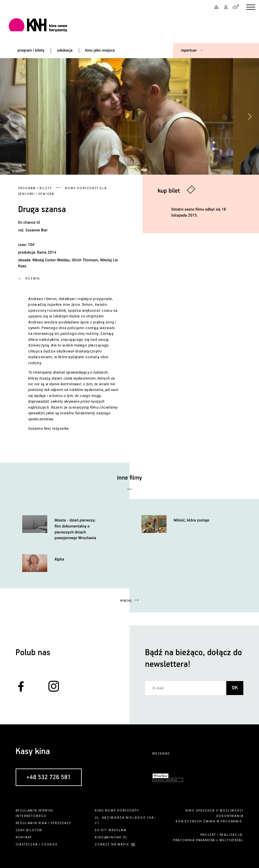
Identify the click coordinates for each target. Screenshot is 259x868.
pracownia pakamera (194, 840)
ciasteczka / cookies (37, 844)
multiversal (232, 840)
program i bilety (31, 50)
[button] (250, 117)
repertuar (189, 50)
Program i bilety (35, 188)
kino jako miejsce (100, 50)
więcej (126, 600)
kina (43, 823)
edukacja (65, 50)
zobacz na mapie (112, 844)
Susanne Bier (37, 230)
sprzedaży (61, 823)
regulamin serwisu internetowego (35, 813)
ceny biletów (29, 830)
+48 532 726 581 (49, 777)
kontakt (24, 837)
